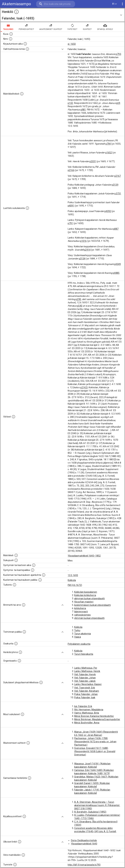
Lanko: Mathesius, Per (86, 668)
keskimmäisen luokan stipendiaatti (92, 605)
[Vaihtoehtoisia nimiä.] (27, 49)
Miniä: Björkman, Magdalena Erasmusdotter (97, 719)
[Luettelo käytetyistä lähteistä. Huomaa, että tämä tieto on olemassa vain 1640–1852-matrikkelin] (14, 417)
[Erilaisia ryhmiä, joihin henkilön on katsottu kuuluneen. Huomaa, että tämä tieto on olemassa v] (20, 652)
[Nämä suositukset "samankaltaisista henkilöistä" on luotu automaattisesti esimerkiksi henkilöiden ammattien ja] (29, 778)
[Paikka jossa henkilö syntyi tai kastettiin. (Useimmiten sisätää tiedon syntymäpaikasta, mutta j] (33, 570)
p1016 (83, 241)
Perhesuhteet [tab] (26, 27)
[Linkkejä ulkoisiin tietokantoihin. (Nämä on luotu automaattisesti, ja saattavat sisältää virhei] (20, 842)
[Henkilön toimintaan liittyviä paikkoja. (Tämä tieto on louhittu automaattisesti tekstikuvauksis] (24, 632)
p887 (116, 229)
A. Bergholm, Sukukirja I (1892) (90, 812)
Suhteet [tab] (87, 27)
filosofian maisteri (84, 602)
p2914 (87, 250)
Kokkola (72, 580)
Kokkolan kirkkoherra (85, 595)
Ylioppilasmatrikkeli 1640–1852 (84, 556)
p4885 (116, 273)
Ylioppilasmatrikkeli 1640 (84, 844)
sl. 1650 (72, 44)
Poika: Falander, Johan (86, 694)
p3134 (82, 259)
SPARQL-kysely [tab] (105, 27)
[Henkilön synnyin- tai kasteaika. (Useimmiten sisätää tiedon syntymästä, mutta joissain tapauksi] (34, 565)
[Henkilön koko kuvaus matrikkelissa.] (22, 94)
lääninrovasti (81, 612)
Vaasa (78, 637)
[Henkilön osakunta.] (16, 644)
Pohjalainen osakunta (79, 644)
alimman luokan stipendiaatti (89, 598)
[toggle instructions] (16, 12)
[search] (56, 4)
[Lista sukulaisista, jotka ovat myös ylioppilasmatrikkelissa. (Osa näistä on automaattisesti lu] (41, 682)
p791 (70, 223)
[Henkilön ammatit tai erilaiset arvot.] (24, 605)
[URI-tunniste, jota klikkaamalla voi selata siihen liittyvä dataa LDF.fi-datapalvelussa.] (15, 865)
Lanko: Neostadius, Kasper (88, 684)
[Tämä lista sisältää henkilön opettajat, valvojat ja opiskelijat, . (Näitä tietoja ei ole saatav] (28, 743)
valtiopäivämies (82, 615)
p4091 (71, 206)
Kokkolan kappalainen (86, 592)
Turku (77, 630)
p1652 (109, 153)
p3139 (115, 185)
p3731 (118, 194)
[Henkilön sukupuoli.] (16, 560)
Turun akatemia (83, 634)
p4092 (108, 211)
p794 (108, 144)
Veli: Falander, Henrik (85, 674)
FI (115, 4)
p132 (70, 103)
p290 (78, 299)
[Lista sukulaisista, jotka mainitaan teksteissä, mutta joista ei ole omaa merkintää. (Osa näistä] (22, 714)
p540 (80, 306)
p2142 (84, 387)
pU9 (118, 103)
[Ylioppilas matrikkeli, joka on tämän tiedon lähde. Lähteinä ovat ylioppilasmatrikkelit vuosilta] (16, 555)
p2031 (93, 161)
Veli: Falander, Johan (85, 678)
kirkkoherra (80, 608)
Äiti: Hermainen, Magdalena (89, 710)
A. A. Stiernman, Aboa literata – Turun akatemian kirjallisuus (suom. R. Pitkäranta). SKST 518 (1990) (97, 805)
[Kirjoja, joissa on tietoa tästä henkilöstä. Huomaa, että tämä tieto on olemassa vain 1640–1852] (24, 816)
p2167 (118, 176)
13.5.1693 (73, 575)
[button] (62, 15)
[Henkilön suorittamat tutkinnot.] (14, 585)
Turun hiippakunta (84, 654)
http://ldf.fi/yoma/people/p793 (84, 865)
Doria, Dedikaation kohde (84, 840)
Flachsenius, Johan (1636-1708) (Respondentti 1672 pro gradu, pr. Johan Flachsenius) (95, 742)
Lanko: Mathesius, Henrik (87, 671)
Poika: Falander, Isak (85, 697)
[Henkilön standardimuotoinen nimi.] (11, 39)
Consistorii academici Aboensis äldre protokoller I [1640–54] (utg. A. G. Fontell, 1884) (95, 831)
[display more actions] (122, 4)
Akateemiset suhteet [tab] (51, 27)
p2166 (71, 170)
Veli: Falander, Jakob (85, 681)
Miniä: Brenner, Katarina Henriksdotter (94, 716)
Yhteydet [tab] (72, 27)
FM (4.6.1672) (75, 585)
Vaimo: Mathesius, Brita (87, 713)
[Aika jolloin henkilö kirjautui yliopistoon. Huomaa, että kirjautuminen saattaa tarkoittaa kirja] (25, 44)
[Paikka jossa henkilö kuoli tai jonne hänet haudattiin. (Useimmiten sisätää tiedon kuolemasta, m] (40, 580)
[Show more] (62, 49)
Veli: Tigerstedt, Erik (85, 688)
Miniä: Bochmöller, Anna (87, 723)
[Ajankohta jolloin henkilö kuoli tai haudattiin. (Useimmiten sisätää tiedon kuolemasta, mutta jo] (44, 575)
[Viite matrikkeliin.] (23, 855)
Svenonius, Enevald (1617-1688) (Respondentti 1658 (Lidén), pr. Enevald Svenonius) (95, 751)
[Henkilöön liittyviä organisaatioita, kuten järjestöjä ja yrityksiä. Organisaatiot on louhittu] (19, 661)
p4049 (117, 264)
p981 (83, 110)
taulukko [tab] (8, 27)
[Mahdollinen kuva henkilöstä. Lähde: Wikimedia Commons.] (11, 34)
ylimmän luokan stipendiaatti (89, 618)
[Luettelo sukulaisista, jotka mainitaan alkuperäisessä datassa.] (27, 208)
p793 (118, 54)
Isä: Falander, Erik (83, 706)
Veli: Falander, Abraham (87, 691)
